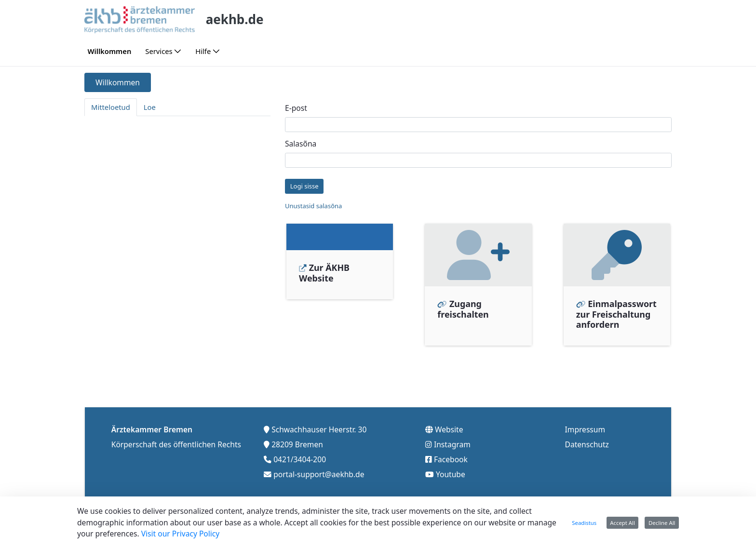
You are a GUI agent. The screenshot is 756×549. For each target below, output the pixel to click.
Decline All (662, 523)
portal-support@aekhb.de (319, 471)
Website (449, 427)
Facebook (451, 456)
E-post (296, 108)
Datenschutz (587, 442)
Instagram (452, 442)
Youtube (451, 471)
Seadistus (584, 523)
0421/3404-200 (300, 456)
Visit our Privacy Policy (181, 534)
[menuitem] (109, 51)
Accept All (622, 523)
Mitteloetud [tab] (111, 107)
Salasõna (301, 144)
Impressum (585, 427)
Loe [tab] (150, 107)
